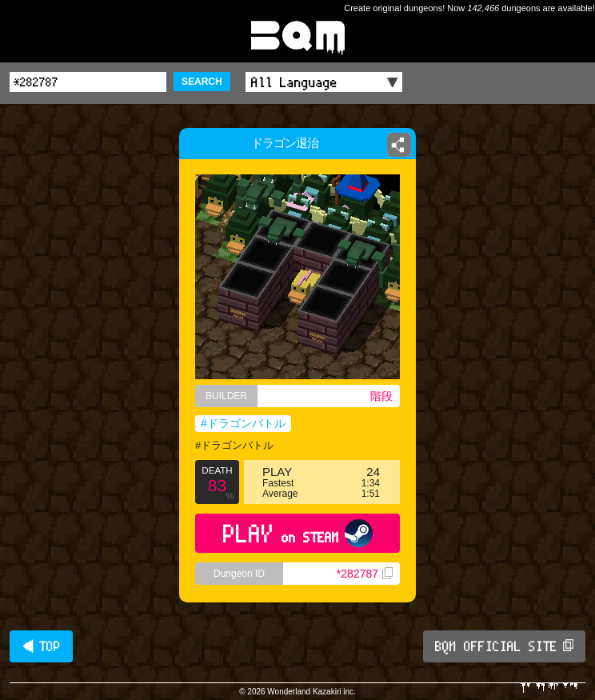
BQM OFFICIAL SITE (504, 646)
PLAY (298, 533)
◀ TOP (41, 646)
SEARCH (202, 82)
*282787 (365, 574)
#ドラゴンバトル (243, 423)
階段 (381, 396)
